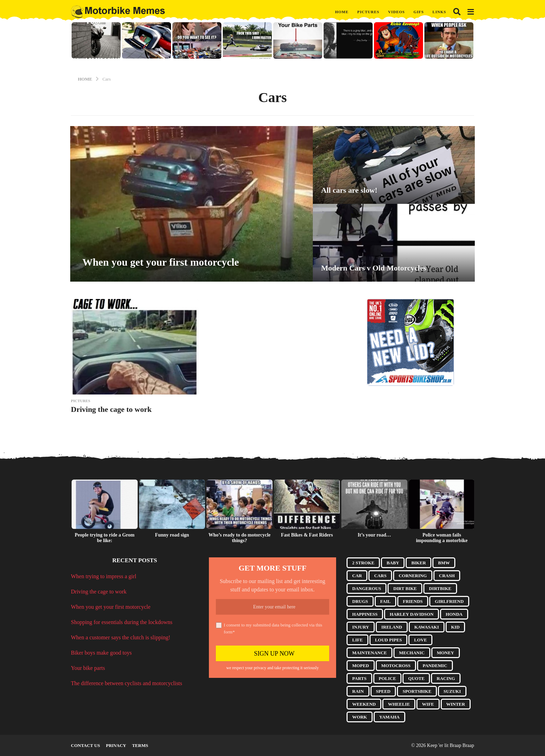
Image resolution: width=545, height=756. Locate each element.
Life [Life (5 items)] (357, 640)
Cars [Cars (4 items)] (380, 576)
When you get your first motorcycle (161, 262)
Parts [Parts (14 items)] (359, 678)
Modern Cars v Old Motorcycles (374, 268)
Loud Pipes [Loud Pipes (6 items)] (389, 640)
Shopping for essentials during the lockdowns (122, 622)
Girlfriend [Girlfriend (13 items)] (449, 601)
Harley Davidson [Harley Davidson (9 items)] (412, 614)
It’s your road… (374, 535)
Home (342, 12)
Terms (140, 745)
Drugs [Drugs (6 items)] (360, 601)
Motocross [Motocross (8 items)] (396, 666)
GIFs (419, 12)
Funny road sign (172, 535)
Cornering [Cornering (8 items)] (413, 576)
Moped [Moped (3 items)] (360, 666)
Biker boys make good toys (101, 653)
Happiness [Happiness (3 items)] (365, 614)
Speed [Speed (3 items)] (383, 691)
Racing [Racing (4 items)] (446, 678)
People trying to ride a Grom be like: (105, 538)
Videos (396, 12)
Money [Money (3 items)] (446, 653)
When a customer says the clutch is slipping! (121, 637)
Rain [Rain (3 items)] (358, 691)
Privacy (116, 745)
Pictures (368, 12)
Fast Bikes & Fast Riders (307, 535)
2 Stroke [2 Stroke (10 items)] (363, 563)
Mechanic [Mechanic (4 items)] (412, 653)
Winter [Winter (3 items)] (456, 704)
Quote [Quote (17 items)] (416, 678)
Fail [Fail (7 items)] (385, 601)
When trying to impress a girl (104, 576)
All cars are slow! (349, 190)
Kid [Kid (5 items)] (455, 627)
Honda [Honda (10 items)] (454, 614)
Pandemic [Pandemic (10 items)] (435, 666)
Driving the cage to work (111, 409)
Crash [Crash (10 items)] (447, 576)
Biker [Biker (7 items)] (418, 563)
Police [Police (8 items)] (388, 678)
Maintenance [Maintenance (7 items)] (369, 653)
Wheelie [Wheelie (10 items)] (399, 704)
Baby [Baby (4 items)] (393, 563)
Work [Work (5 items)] (360, 717)
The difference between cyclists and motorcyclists (127, 683)
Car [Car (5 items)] (357, 576)
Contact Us (86, 745)
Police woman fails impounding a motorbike (442, 538)
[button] (457, 12)
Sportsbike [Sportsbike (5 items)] (417, 691)
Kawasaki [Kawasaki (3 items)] (427, 627)
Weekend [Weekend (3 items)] (364, 704)
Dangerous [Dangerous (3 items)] (367, 588)
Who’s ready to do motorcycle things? (240, 538)
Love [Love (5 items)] (420, 640)
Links (439, 12)
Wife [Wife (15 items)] (428, 704)
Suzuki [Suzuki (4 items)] (452, 691)
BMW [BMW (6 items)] (444, 563)
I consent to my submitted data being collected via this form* (269, 628)
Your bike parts (88, 668)
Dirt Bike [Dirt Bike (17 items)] (405, 588)
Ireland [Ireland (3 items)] (392, 627)
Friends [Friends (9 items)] (413, 601)
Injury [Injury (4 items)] (361, 627)
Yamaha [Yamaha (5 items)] (389, 717)
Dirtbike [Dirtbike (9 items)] (440, 588)
